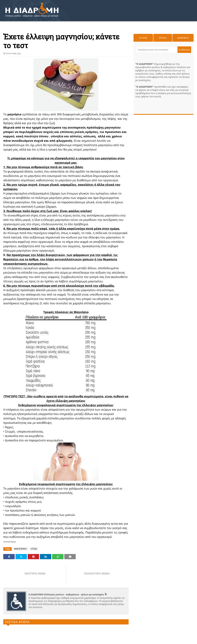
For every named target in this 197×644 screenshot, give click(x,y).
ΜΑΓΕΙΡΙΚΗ (20, 549)
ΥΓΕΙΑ (34, 549)
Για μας (143, 38)
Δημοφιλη (183, 38)
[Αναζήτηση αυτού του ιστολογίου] (157, 50)
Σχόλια (163, 38)
